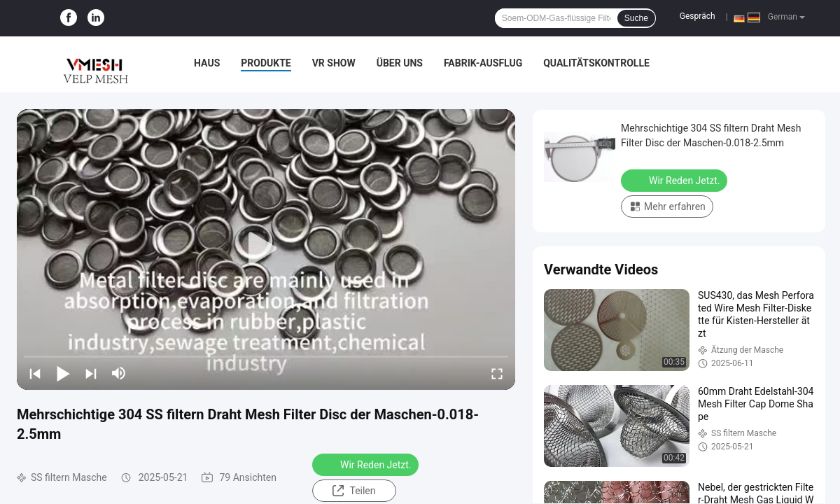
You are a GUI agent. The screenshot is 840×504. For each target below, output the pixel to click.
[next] (91, 373)
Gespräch (698, 16)
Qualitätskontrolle (596, 63)
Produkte (266, 63)
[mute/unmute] (119, 373)
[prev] (35, 373)
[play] (266, 249)
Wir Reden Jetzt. (367, 464)
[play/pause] (63, 373)
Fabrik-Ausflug (483, 63)
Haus (207, 63)
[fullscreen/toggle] (497, 373)
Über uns (400, 63)
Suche (636, 18)
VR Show (334, 63)
